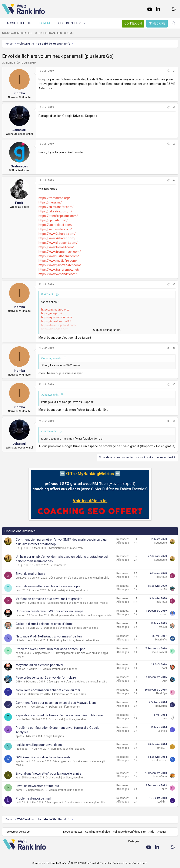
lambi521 (161, 748)
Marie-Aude (160, 777)
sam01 (20, 790)
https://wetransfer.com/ (55, 229)
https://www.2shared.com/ (57, 234)
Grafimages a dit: (52, 358)
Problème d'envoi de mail (33, 798)
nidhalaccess (24, 640)
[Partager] (168, 71)
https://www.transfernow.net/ (59, 270)
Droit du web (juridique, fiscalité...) (68, 590)
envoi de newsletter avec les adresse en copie (48, 586)
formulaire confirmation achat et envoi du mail (48, 690)
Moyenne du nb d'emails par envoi (39, 665)
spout (164, 614)
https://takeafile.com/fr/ (55, 211)
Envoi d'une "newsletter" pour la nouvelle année (49, 774)
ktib (18, 778)
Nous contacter (73, 832)
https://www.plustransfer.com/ (60, 265)
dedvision (21, 707)
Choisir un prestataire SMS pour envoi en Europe (50, 611)
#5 (174, 284)
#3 (174, 144)
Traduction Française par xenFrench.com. (124, 863)
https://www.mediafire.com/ (58, 261)
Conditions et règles (97, 832)
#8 (174, 421)
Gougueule (22, 548)
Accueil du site (19, 23)
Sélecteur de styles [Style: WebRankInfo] (18, 832)
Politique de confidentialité (129, 832)
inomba (10, 63)
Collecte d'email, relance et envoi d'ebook (45, 624)
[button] (85, 23)
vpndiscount (23, 761)
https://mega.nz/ (50, 202)
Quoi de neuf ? (69, 23)
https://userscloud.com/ (55, 225)
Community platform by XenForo (66, 863)
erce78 (20, 628)
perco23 (21, 590)
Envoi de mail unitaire (30, 574)
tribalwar (21, 694)
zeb (165, 718)
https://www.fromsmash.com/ (60, 252)
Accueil (162, 832)
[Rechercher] (174, 23)
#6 (174, 348)
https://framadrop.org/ (54, 198)
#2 (174, 107)
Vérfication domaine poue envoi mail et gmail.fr (49, 599)
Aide (151, 832)
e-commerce (59, 565)
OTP (18, 682)
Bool (164, 668)
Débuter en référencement (65, 707)
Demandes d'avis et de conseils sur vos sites (71, 628)
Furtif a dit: (48, 294)
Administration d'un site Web (66, 548)
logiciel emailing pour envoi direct (39, 745)
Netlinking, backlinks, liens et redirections (75, 640)
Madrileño (161, 640)
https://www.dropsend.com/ (58, 243)
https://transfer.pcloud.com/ (58, 216)
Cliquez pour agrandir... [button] (107, 330)
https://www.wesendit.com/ (58, 274)
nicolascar (22, 749)
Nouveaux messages (17, 33)
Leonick (162, 731)
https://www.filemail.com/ (56, 247)
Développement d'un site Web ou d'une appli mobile (79, 578)
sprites (20, 736)
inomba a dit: (49, 431)
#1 (174, 71)
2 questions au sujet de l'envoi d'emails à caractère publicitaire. (60, 715)
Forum (45, 23)
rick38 (163, 589)
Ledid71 (20, 803)
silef (164, 789)
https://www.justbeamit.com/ (59, 256)
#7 (174, 385)
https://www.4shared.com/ (57, 238)
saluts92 (21, 578)
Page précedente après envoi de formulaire (46, 678)
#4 (174, 180)
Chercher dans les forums (54, 33)
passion (20, 615)
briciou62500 (23, 653)
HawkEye (161, 693)
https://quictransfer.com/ (56, 207)
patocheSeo (23, 719)
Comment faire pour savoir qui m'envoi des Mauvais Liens (56, 703)
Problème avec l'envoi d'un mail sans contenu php (51, 649)
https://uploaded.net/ (53, 220)
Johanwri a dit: (50, 395)
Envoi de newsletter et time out (37, 786)
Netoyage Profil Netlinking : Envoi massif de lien (49, 636)
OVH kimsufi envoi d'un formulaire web (43, 757)
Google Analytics (54, 736)
